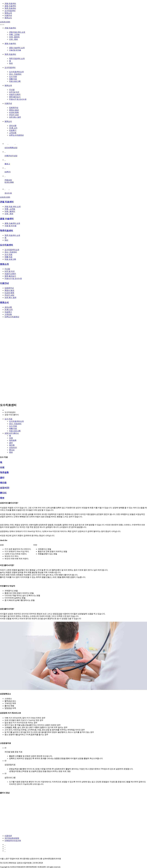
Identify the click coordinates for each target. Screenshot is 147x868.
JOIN (8, 22)
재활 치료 (13, 79)
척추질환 (13, 440)
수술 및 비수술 (15, 50)
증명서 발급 (14, 110)
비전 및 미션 (14, 92)
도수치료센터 (10, 11)
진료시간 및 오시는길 (18, 99)
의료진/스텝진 (15, 94)
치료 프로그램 (15, 81)
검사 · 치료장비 (15, 74)
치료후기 (13, 130)
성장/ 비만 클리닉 (12, 433)
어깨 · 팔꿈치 (14, 37)
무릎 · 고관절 (14, 35)
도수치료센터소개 (16, 72)
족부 (11, 452)
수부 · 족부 (13, 39)
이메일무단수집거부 (13, 841)
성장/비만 (13, 448)
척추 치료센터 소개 (17, 59)
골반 (11, 443)
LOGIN (3, 22)
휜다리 (12, 450)
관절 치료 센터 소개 (17, 32)
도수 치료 (13, 76)
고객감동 (13, 133)
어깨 (11, 438)
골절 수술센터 (10, 6)
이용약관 (8, 836)
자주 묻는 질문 (15, 117)
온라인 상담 (14, 115)
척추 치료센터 (10, 8)
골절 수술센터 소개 (17, 48)
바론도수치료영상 (16, 135)
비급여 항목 (14, 112)
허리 (11, 63)
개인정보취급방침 (12, 838)
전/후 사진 (13, 128)
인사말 (12, 90)
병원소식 (8, 18)
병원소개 (8, 13)
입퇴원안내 (14, 108)
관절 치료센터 (10, 3)
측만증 (12, 445)
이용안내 (8, 15)
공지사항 (13, 126)
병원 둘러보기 (15, 97)
